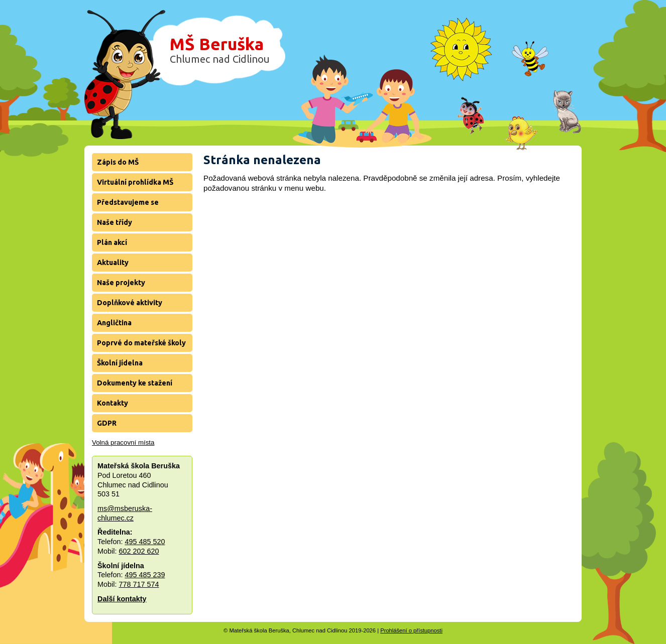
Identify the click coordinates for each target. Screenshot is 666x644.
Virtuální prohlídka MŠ (135, 182)
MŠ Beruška (220, 50)
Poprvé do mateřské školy (141, 343)
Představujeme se (128, 202)
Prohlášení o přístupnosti (411, 630)
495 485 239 (145, 575)
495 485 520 (145, 542)
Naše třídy (115, 222)
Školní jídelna (120, 363)
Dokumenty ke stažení (135, 383)
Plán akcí (112, 242)
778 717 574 (139, 584)
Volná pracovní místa (123, 442)
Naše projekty (121, 283)
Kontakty (113, 403)
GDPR (107, 423)
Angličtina (114, 323)
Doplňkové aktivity (130, 303)
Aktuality (113, 263)
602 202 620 (139, 551)
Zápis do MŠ (118, 162)
